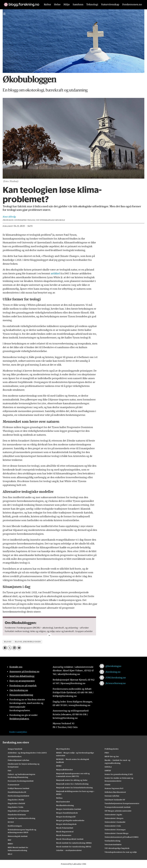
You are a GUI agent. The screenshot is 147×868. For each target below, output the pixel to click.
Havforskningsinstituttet (18, 796)
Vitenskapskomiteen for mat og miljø (121, 852)
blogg (8, 642)
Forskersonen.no (132, 5)
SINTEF (108, 771)
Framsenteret (14, 785)
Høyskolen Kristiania (17, 815)
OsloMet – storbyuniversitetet (69, 850)
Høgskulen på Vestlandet (18, 811)
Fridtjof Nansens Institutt (19, 788)
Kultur (47, 5)
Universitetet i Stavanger (115, 830)
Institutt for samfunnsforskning (22, 818)
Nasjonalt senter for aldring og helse (72, 780)
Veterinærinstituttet (113, 844)
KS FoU (11, 822)
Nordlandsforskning (65, 805)
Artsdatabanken (15, 756)
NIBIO (10, 844)
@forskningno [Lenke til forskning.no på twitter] (113, 666)
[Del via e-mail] (19, 648)
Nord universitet (63, 802)
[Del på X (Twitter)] (10, 648)
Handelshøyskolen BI (17, 792)
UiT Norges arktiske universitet (118, 811)
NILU (10, 854)
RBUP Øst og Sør (112, 756)
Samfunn (78, 5)
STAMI (107, 785)
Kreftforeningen (15, 826)
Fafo (10, 771)
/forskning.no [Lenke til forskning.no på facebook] (113, 672)
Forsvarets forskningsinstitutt (21, 781)
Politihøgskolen (112, 749)
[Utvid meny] (4, 14)
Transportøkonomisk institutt (118, 807)
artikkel (55, 274)
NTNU (59, 766)
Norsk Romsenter (64, 835)
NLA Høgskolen (63, 749)
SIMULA (108, 767)
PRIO (107, 753)
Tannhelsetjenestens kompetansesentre (122, 803)
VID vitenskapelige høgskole (117, 848)
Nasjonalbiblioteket (64, 770)
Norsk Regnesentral (65, 832)
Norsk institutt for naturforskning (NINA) (74, 843)
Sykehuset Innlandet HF (115, 800)
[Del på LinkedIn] (14, 648)
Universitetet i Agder (113, 815)
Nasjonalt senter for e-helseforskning (72, 784)
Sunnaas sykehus (112, 796)
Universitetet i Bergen (114, 818)
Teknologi (92, 5)
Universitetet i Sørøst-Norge (117, 833)
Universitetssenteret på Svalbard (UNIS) (122, 837)
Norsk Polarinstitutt (65, 828)
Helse (57, 5)
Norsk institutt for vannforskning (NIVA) (74, 847)
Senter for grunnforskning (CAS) (119, 774)
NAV (10, 840)
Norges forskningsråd (66, 817)
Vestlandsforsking (113, 841)
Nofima (59, 798)
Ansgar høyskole (15, 749)
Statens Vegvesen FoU (114, 788)
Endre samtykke (18, 732)
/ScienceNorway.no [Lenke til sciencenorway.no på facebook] (116, 683)
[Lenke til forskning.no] (20, 3)
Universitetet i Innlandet (115, 822)
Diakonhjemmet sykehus (18, 760)
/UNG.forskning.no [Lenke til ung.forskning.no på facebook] (116, 678)
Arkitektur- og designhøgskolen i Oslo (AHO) (27, 753)
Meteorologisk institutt (18, 836)
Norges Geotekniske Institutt (69, 809)
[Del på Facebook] (5, 648)
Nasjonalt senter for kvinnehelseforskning (75, 788)
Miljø (67, 5)
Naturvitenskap (110, 5)
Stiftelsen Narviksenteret (115, 792)
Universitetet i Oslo (113, 826)
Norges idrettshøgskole (66, 824)
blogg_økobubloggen (28, 642)
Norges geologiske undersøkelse (70, 820)
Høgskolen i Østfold (16, 803)
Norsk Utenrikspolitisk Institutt (70, 839)
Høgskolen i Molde (16, 800)
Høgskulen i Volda (15, 807)
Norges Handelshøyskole (67, 813)
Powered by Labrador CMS (73, 864)
